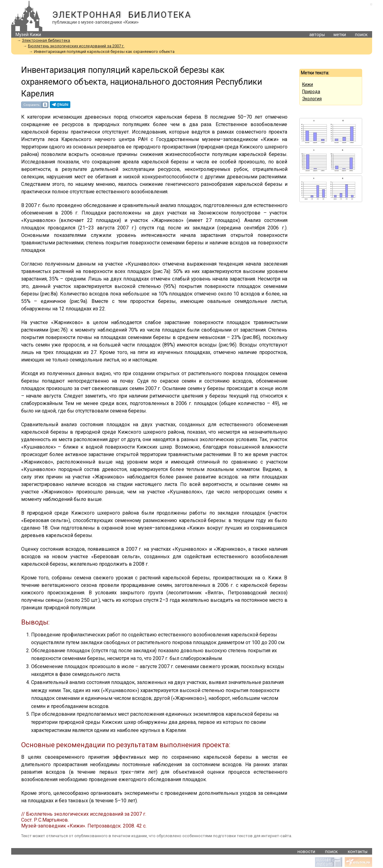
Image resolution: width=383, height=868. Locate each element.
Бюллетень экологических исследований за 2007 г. (76, 46)
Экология (312, 99)
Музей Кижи (28, 35)
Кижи (308, 84)
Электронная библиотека (122, 15)
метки (340, 35)
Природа (311, 92)
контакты (358, 852)
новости (306, 852)
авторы (317, 35)
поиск (361, 35)
